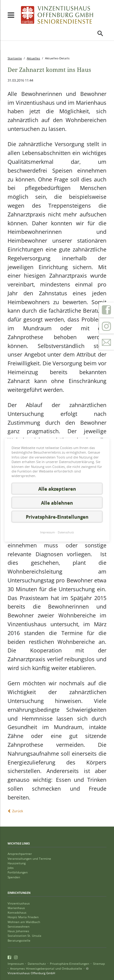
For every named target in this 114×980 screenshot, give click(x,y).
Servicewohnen (19, 927)
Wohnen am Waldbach (24, 922)
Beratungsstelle (19, 941)
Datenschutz (37, 964)
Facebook (106, 310)
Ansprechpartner (20, 854)
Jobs (11, 868)
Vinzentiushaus (19, 903)
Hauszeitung (17, 863)
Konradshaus (17, 913)
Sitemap (99, 964)
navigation (11, 15)
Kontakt (106, 342)
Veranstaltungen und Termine (29, 859)
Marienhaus (16, 908)
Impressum (16, 964)
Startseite (15, 58)
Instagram (106, 326)
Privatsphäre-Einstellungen (69, 964)
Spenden (14, 877)
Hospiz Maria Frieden (23, 917)
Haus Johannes (18, 931)
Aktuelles (33, 58)
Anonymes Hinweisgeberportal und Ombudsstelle (46, 969)
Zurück (18, 811)
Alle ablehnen (57, 503)
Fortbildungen (18, 872)
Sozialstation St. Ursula (24, 936)
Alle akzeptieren (57, 489)
